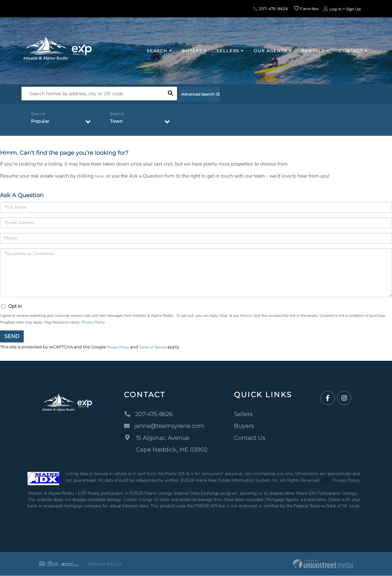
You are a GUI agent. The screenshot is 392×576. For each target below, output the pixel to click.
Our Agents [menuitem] (270, 51)
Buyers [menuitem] (192, 51)
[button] (170, 95)
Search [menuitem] (157, 51)
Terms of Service (157, 347)
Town (117, 123)
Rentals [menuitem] (313, 51)
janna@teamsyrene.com (164, 427)
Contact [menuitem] (351, 51)
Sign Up (353, 9)
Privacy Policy (93, 322)
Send (12, 336)
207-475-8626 (271, 9)
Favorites (306, 9)
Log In (335, 9)
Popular (41, 123)
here (100, 176)
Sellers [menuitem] (228, 51)
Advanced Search (205, 95)
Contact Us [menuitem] (250, 438)
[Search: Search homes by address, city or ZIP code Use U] (92, 95)
